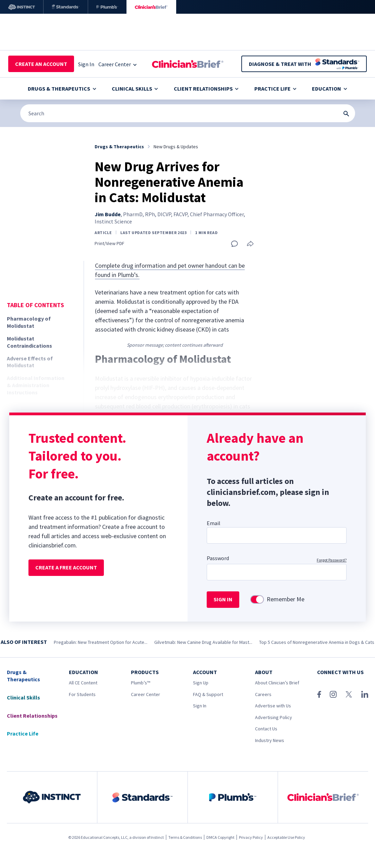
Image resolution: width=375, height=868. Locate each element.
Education (329, 89)
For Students (82, 694)
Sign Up (201, 683)
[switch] (257, 599)
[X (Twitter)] (349, 694)
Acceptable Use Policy (286, 837)
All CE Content (83, 683)
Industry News (270, 740)
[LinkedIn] (365, 694)
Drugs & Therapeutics (62, 89)
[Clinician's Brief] (151, 7)
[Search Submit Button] (346, 114)
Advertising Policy (274, 717)
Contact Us (266, 729)
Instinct (157, 837)
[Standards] (66, 7)
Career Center (146, 694)
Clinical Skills (135, 89)
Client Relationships (206, 89)
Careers (263, 694)
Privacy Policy (251, 837)
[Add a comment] (234, 244)
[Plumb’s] (107, 7)
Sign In (200, 706)
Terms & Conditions (185, 837)
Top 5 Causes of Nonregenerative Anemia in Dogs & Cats (317, 642)
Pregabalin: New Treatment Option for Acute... (101, 642)
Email (214, 523)
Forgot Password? (332, 560)
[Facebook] (319, 694)
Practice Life (275, 89)
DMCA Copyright (220, 837)
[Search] (188, 113)
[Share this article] (250, 244)
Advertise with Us (273, 706)
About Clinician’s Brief (277, 683)
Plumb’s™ (141, 683)
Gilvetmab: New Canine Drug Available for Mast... (203, 642)
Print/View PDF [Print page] (110, 244)
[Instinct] (22, 7)
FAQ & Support (208, 694)
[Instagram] (333, 694)
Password (218, 558)
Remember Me (286, 599)
